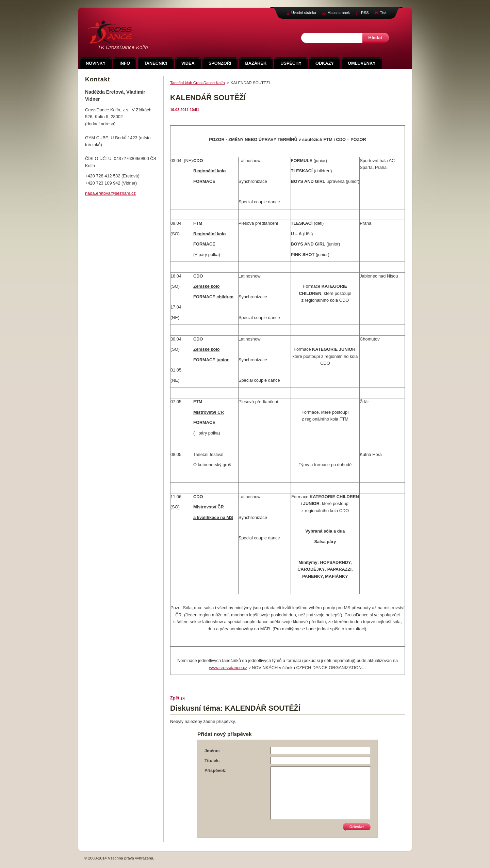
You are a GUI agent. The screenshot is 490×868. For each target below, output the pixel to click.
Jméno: (212, 751)
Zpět (175, 698)
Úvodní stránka (304, 13)
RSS (365, 13)
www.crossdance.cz (228, 668)
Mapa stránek (339, 13)
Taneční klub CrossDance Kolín (198, 83)
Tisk (383, 13)
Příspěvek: (216, 770)
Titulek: (212, 761)
